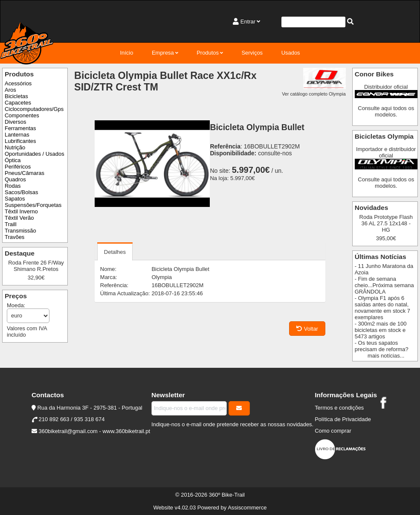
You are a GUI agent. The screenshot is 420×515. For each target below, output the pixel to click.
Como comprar (333, 431)
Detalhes (115, 252)
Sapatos (15, 199)
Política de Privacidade (343, 419)
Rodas (13, 186)
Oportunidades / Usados (35, 154)
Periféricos (18, 167)
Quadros (15, 179)
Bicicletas (16, 96)
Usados (291, 53)
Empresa (163, 53)
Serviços (252, 53)
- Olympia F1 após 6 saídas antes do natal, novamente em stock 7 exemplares (382, 308)
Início (126, 53)
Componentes (22, 115)
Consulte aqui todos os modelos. (386, 111)
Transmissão (20, 231)
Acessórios (18, 83)
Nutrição (15, 147)
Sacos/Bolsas (21, 192)
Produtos (208, 53)
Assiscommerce (247, 508)
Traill (11, 224)
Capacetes (18, 103)
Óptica (13, 160)
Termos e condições (339, 408)
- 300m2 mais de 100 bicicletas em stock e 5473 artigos (381, 330)
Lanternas (17, 135)
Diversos (15, 122)
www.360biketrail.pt (126, 431)
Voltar (307, 329)
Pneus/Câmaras (25, 173)
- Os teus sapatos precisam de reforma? (382, 346)
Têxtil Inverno (21, 211)
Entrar (248, 22)
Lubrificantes (20, 141)
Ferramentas (20, 128)
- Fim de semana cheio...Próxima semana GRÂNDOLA (384, 285)
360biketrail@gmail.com (68, 431)
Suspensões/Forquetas (33, 205)
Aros (10, 90)
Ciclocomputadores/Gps (34, 109)
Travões (14, 237)
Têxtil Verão (19, 218)
